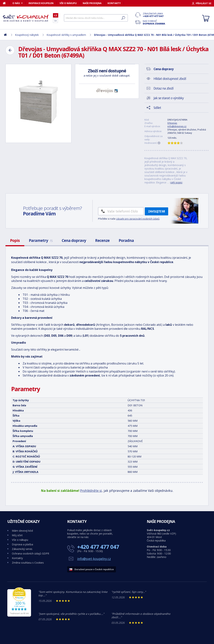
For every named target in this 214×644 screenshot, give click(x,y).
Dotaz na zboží (164, 88)
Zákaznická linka (154, 15)
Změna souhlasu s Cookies (28, 563)
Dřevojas (172, 123)
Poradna (126, 240)
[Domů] (6, 3)
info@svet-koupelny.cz (94, 559)
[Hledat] (96, 18)
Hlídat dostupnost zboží (170, 79)
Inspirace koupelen (41, 3)
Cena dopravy (74, 240)
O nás (16, 3)
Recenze (102, 240)
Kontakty (114, 3)
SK (55, 21)
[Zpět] (10, 50)
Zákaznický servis (22, 549)
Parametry (41, 240)
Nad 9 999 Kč (154, 22)
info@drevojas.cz (177, 126)
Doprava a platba (22, 544)
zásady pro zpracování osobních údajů (138, 219)
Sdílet (157, 108)
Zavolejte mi (156, 211)
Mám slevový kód (22, 531)
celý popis (176, 182)
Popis (15, 240)
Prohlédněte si (91, 491)
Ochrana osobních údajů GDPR (30, 553)
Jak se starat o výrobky (169, 98)
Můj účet (17, 535)
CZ (56, 15)
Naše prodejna (92, 3)
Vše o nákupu (68, 3)
